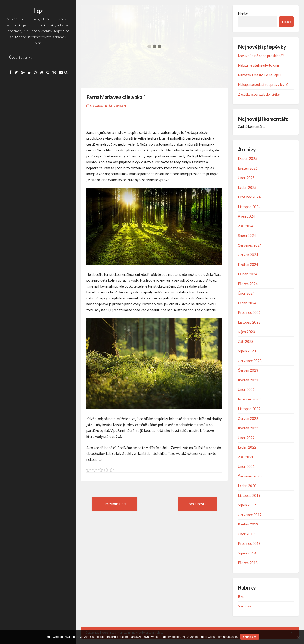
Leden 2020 (247, 486)
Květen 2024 (248, 264)
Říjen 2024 (247, 216)
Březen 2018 (248, 563)
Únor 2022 (246, 438)
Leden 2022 (247, 447)
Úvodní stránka (21, 57)
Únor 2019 (246, 534)
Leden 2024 (247, 303)
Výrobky (244, 606)
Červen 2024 (248, 255)
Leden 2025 (247, 187)
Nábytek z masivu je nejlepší (259, 75)
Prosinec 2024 (249, 197)
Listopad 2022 (249, 409)
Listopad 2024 (249, 207)
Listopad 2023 (249, 322)
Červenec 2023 (250, 361)
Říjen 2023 (247, 332)
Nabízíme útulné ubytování (258, 65)
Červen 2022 (248, 418)
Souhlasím (250, 637)
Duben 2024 (248, 274)
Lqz (38, 11)
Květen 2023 (248, 380)
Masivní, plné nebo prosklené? (261, 56)
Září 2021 (246, 457)
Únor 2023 (246, 389)
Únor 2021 (246, 466)
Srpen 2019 (247, 505)
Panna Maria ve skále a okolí (115, 97)
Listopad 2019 (249, 495)
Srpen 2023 (247, 351)
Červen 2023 (248, 370)
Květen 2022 (248, 428)
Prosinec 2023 (249, 312)
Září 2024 (246, 226)
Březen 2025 (248, 168)
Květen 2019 (248, 524)
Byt (241, 596)
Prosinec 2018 (249, 543)
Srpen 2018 (247, 553)
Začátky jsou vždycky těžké (259, 94)
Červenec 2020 (250, 476)
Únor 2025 (246, 178)
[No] (298, 637)
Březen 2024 (248, 284)
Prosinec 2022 (249, 399)
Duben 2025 (248, 158)
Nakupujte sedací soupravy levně (263, 84)
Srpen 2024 (247, 235)
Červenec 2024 (250, 245)
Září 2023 (246, 341)
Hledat (243, 13)
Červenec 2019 (250, 515)
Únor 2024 (246, 293)
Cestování (120, 106)
